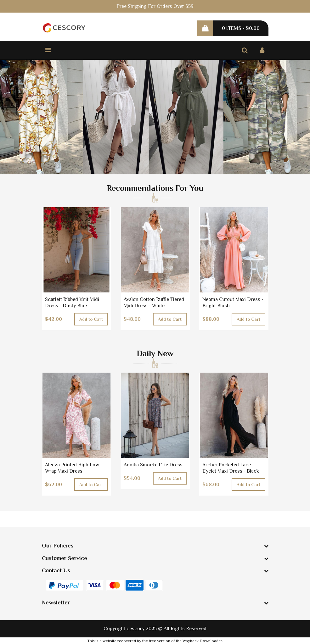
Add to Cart (91, 319)
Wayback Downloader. (203, 641)
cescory (135, 629)
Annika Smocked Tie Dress (153, 465)
